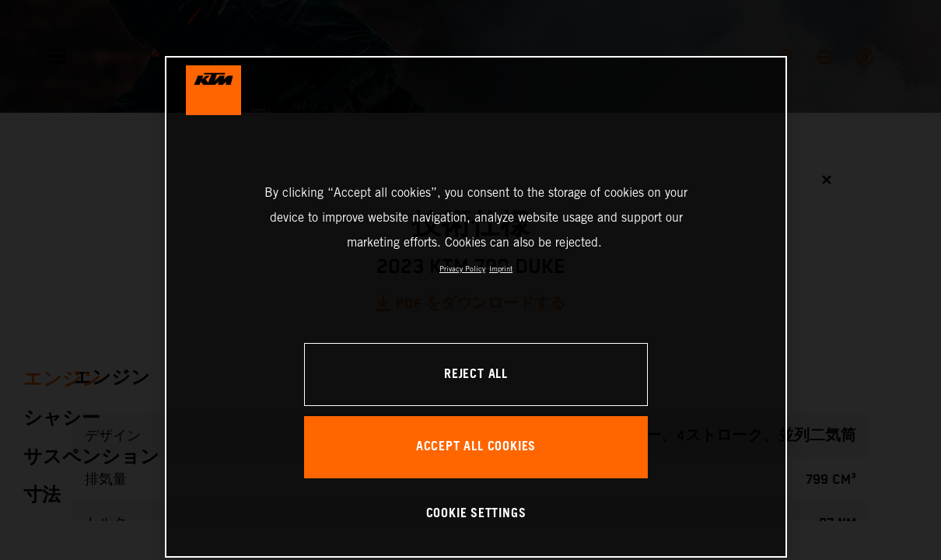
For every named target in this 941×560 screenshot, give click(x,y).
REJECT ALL (476, 374)
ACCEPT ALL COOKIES (476, 447)
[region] (476, 307)
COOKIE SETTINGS (476, 514)
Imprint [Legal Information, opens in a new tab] (501, 269)
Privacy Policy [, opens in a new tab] (462, 269)
